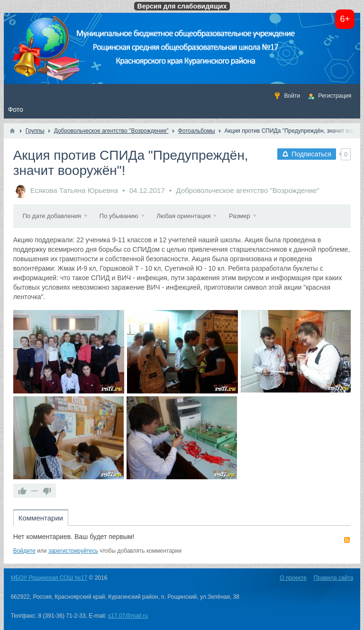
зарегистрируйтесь (73, 551)
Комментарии (41, 518)
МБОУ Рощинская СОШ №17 (49, 578)
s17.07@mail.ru (128, 616)
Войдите (24, 551)
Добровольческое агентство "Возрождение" (247, 190)
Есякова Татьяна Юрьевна (74, 190)
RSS (347, 540)
